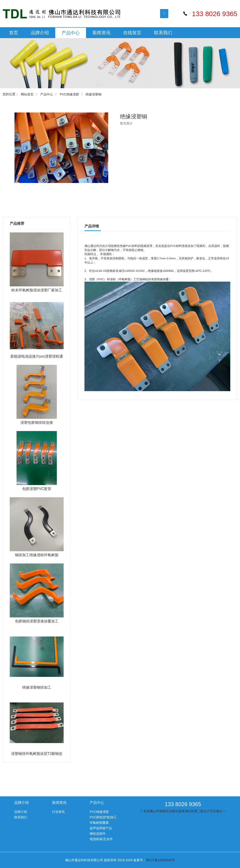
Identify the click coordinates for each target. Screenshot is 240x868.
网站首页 (27, 94)
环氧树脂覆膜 (99, 823)
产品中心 (71, 33)
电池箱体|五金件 (101, 839)
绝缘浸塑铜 (94, 94)
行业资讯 (58, 812)
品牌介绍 (40, 33)
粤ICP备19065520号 (161, 860)
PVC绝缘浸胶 (69, 94)
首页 (14, 33)
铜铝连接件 (98, 834)
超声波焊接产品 (101, 828)
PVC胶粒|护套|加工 (103, 817)
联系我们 (163, 33)
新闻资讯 (101, 33)
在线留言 (132, 33)
